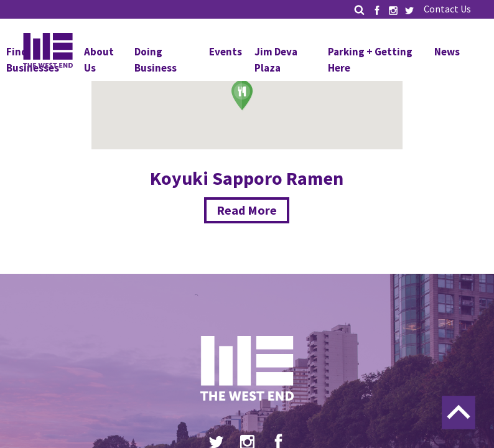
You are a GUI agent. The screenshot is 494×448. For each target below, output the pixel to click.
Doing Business (156, 60)
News (447, 52)
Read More (247, 210)
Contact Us (447, 9)
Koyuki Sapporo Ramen (247, 178)
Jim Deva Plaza (276, 60)
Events (226, 52)
